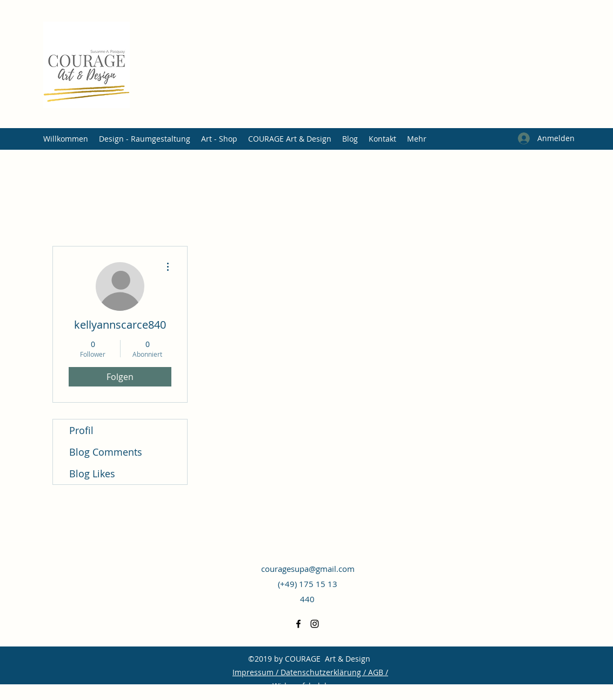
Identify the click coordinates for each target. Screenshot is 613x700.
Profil (81, 430)
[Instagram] (315, 624)
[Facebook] (298, 624)
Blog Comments (106, 452)
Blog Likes (92, 474)
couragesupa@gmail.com (308, 569)
